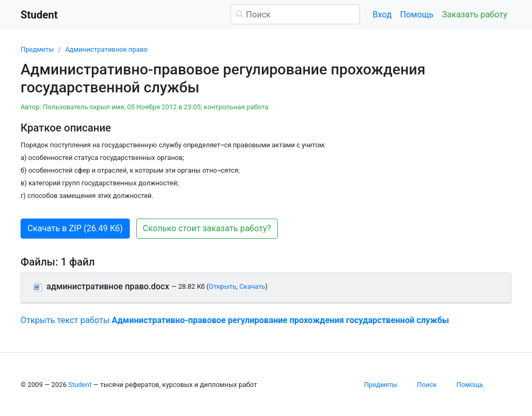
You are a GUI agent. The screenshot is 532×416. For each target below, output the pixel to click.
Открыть (223, 286)
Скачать (252, 286)
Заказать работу (475, 15)
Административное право (106, 49)
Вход (382, 15)
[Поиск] (295, 14)
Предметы (37, 49)
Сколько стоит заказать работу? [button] (207, 228)
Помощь (417, 15)
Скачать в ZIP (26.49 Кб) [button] (75, 228)
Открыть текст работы (235, 320)
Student (80, 385)
